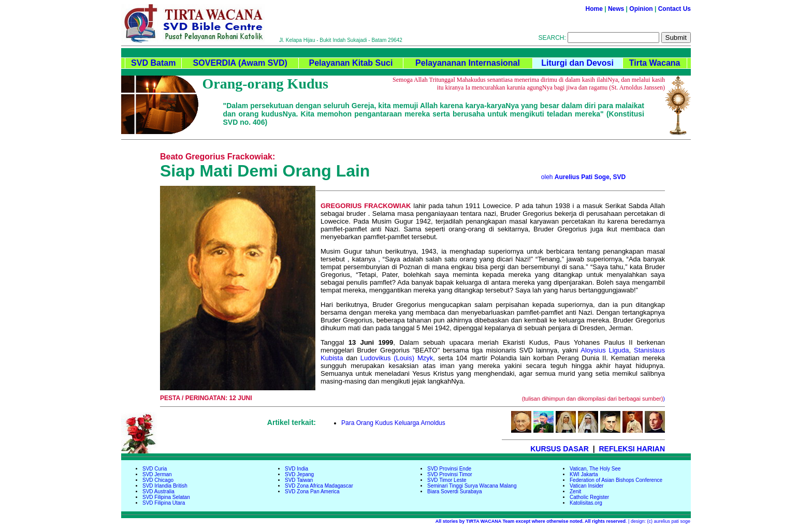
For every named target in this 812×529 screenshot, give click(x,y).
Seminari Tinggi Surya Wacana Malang (472, 486)
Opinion (641, 9)
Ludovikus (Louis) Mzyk (397, 358)
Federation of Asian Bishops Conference (616, 480)
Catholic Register (589, 497)
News (616, 9)
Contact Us (675, 9)
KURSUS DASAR (560, 449)
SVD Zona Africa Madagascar (319, 486)
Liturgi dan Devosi (577, 63)
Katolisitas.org (586, 503)
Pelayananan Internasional (468, 63)
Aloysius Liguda (605, 350)
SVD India (296, 469)
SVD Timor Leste (447, 480)
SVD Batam (153, 63)
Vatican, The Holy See (595, 469)
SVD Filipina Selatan (166, 497)
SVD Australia (158, 491)
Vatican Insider (586, 486)
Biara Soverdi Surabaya (455, 491)
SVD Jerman (157, 474)
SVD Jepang (299, 474)
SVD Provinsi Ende (449, 469)
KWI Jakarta (584, 474)
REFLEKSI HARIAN (632, 449)
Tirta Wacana (655, 63)
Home (594, 9)
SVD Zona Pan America (312, 491)
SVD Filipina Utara (164, 503)
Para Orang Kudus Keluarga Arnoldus (393, 423)
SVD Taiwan (299, 480)
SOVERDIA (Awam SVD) (240, 63)
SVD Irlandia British (165, 486)
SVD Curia (155, 469)
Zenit (575, 491)
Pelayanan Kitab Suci (351, 63)
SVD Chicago (158, 480)
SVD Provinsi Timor (450, 474)
